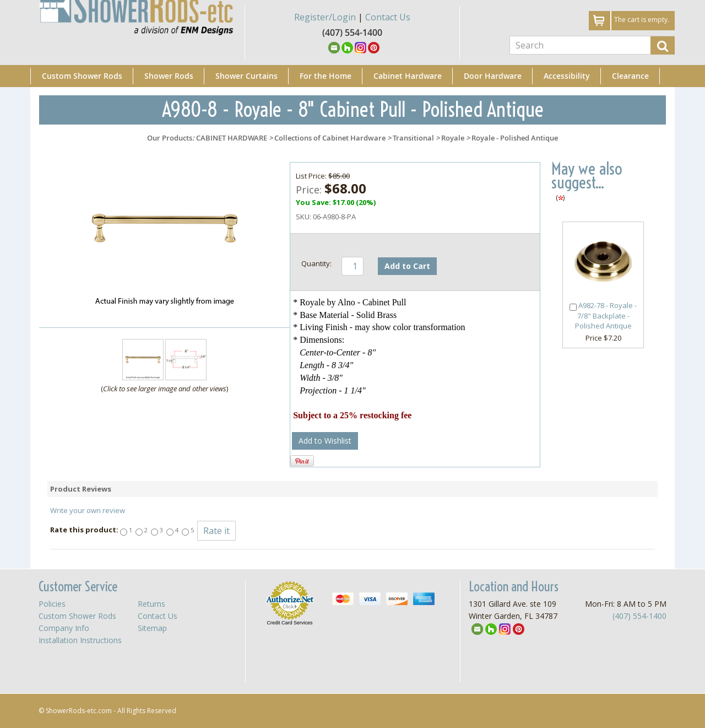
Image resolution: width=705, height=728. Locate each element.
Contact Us (388, 17)
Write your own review (88, 510)
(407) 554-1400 (639, 616)
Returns (151, 604)
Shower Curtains (246, 76)
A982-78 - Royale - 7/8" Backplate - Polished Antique (606, 316)
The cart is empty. (642, 20)
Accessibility (567, 76)
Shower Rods (169, 76)
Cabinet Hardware (408, 76)
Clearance (630, 76)
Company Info (64, 628)
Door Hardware (493, 76)
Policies (52, 604)
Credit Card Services (289, 623)
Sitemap (152, 628)
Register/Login (325, 17)
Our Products (170, 138)
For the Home (326, 76)
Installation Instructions (80, 640)
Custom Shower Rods (82, 76)
